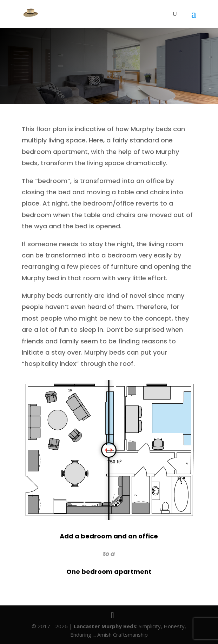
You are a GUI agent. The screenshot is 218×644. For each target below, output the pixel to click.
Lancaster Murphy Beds (105, 626)
